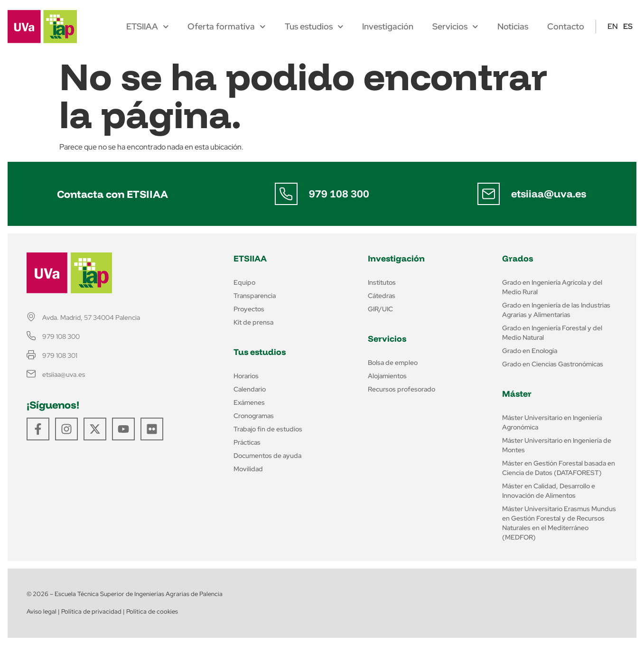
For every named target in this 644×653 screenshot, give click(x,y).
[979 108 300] (286, 194)
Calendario (250, 389)
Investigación (388, 27)
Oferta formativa (227, 27)
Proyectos (249, 309)
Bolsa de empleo (393, 363)
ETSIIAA (148, 27)
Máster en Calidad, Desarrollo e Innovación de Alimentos (549, 491)
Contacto (566, 27)
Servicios (455, 27)
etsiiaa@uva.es (549, 194)
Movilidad (248, 469)
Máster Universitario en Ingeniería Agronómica (552, 422)
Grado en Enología (530, 351)
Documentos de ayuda (267, 456)
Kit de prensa (253, 322)
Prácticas (247, 442)
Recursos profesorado (401, 389)
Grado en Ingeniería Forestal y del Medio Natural (552, 333)
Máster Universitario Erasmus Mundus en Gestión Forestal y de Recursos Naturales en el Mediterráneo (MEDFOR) (559, 523)
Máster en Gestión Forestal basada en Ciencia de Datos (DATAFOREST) (559, 468)
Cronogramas (254, 416)
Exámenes (249, 402)
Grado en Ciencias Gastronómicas (553, 364)
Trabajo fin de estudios (268, 429)
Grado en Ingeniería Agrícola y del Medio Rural (552, 287)
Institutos (382, 282)
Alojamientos (387, 376)
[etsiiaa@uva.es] (488, 194)
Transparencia (255, 296)
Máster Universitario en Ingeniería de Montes (557, 445)
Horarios (246, 376)
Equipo (244, 282)
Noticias (513, 27)
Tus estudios (314, 27)
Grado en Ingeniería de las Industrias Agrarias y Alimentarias (556, 310)
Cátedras (382, 296)
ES (628, 26)
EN (613, 26)
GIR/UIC (380, 309)
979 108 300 (339, 194)
